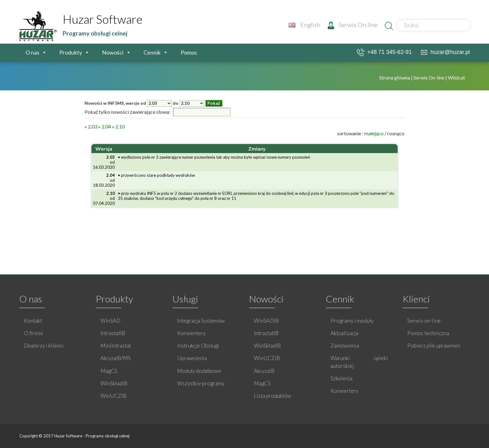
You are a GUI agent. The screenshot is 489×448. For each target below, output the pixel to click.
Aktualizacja (344, 333)
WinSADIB (266, 321)
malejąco (374, 133)
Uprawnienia (192, 358)
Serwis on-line (424, 321)
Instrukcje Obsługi (198, 346)
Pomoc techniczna (428, 333)
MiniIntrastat (116, 346)
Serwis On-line (353, 25)
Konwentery (191, 333)
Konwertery (344, 391)
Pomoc (189, 52)
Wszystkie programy (201, 383)
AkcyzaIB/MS (116, 358)
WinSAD (110, 321)
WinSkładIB (114, 383)
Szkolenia (341, 378)
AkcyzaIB (264, 371)
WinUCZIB (113, 396)
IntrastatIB (113, 333)
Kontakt (33, 321)
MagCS (109, 371)
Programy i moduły (352, 321)
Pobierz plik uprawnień (434, 346)
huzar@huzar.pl (445, 52)
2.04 (106, 126)
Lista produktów (273, 396)
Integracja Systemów (201, 321)
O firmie (34, 333)
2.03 (93, 126)
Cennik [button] (152, 52)
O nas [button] (32, 52)
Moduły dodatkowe (199, 371)
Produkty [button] (71, 52)
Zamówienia (345, 346)
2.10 (120, 126)
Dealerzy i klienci (44, 346)
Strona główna (395, 77)
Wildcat (456, 77)
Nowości (113, 52)
